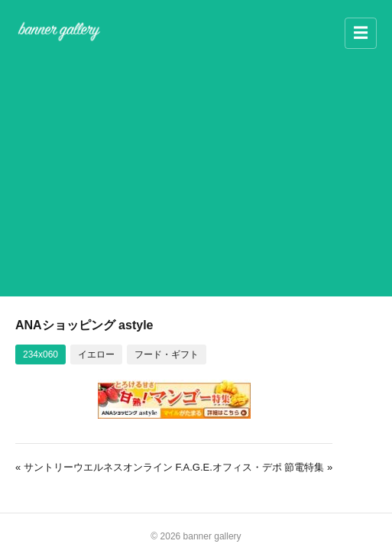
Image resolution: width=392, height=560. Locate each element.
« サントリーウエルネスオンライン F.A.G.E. (114, 467)
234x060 (40, 354)
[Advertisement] (196, 170)
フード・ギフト (167, 354)
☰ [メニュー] (361, 33)
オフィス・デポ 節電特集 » (272, 467)
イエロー (96, 354)
